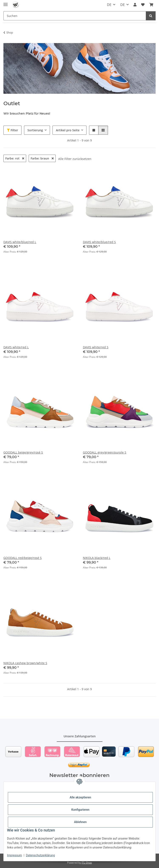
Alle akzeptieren (80, 797)
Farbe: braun (42, 158)
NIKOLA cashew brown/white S (25, 663)
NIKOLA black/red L (97, 558)
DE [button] (109, 5)
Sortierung (35, 130)
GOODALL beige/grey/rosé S (23, 452)
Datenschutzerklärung (40, 855)
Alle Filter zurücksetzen (75, 159)
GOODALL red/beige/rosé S (23, 558)
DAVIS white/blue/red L (20, 242)
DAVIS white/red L (16, 347)
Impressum (14, 855)
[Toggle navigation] (6, 3)
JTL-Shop (87, 863)
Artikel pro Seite (68, 130)
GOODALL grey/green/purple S (105, 452)
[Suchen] (75, 16)
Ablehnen (80, 822)
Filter (12, 130)
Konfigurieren (80, 810)
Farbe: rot (15, 158)
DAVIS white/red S (96, 347)
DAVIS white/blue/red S (99, 242)
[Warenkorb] (151, 5)
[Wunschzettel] (143, 5)
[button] (135, 5)
